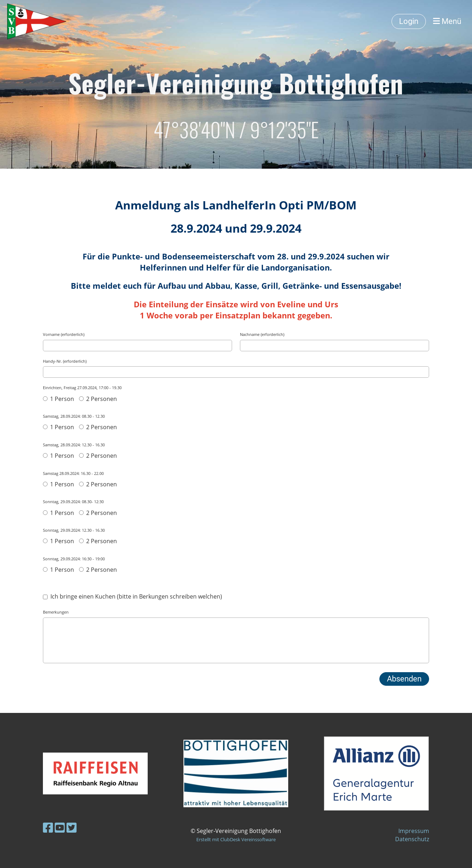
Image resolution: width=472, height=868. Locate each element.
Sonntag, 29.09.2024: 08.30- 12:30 (73, 502)
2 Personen (98, 399)
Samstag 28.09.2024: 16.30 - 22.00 (73, 473)
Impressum (414, 831)
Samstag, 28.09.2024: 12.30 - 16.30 (74, 445)
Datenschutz (412, 839)
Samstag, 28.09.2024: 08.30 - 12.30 (74, 416)
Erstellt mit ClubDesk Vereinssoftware (236, 839)
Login (409, 21)
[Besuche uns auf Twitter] (72, 827)
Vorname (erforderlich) (64, 334)
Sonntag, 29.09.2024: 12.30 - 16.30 (74, 530)
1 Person (58, 399)
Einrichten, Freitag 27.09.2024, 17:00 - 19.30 (82, 388)
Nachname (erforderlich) (262, 334)
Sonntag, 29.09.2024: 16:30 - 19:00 (74, 559)
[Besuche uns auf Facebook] (48, 827)
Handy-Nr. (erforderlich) (65, 361)
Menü (447, 21)
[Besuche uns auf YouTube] (60, 827)
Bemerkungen (56, 612)
